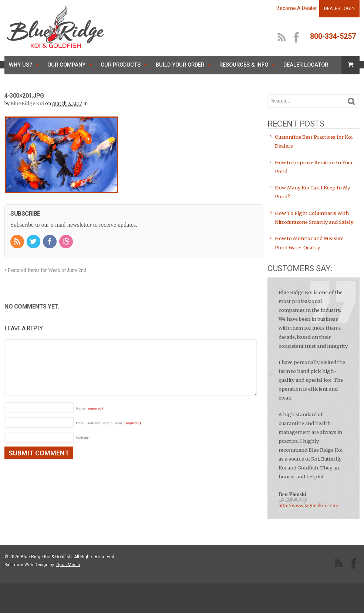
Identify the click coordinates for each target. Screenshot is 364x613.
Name (89, 408)
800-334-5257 (333, 36)
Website (82, 438)
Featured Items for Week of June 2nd (45, 270)
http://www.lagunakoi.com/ (309, 505)
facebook (297, 38)
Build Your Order (180, 65)
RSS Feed (282, 38)
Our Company (66, 65)
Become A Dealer (297, 8)
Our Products (121, 65)
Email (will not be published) (108, 423)
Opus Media (68, 565)
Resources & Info (244, 65)
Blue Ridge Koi (27, 103)
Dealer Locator (306, 65)
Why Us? (21, 65)
